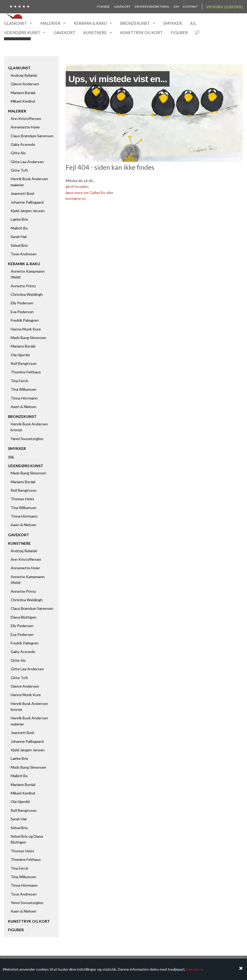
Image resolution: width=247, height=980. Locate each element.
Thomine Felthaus (26, 372)
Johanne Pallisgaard (27, 202)
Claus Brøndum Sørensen (32, 136)
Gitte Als (18, 153)
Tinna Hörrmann (24, 398)
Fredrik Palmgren (25, 320)
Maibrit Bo (19, 228)
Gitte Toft (19, 170)
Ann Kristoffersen (26, 118)
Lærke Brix (19, 219)
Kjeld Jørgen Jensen (28, 211)
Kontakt (190, 7)
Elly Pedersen (22, 303)
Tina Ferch (19, 381)
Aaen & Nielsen (23, 407)
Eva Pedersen (22, 312)
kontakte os (76, 198)
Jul (193, 23)
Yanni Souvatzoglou (27, 439)
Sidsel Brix (19, 245)
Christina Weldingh (27, 294)
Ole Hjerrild (20, 355)
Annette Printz (23, 286)
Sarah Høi (19, 237)
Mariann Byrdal (23, 93)
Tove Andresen (24, 254)
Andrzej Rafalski (24, 75)
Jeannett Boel (22, 193)
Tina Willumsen (23, 389)
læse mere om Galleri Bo (86, 193)
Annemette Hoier (25, 127)
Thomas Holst (22, 499)
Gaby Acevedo (23, 144)
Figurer (179, 33)
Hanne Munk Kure (26, 329)
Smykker (172, 23)
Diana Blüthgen (23, 617)
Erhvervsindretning (152, 7)
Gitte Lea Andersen (27, 162)
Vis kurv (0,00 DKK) (225, 7)
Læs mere (194, 969)
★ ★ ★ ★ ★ (20, 6)
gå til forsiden (77, 186)
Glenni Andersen (25, 84)
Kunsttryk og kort (141, 33)
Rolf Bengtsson (24, 363)
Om (176, 7)
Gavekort (122, 7)
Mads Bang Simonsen (28, 338)
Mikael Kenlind (23, 101)
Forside (103, 7)
